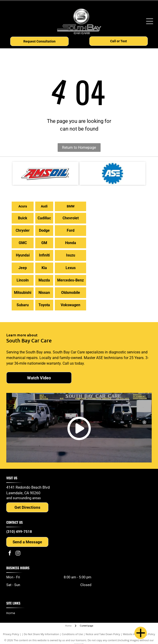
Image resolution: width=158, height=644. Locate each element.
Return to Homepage (79, 148)
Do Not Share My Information (41, 634)
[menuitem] (12, 613)
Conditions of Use (72, 634)
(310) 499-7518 (19, 532)
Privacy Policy (11, 634)
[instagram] (18, 554)
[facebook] (10, 554)
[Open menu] (150, 21)
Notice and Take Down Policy (103, 634)
